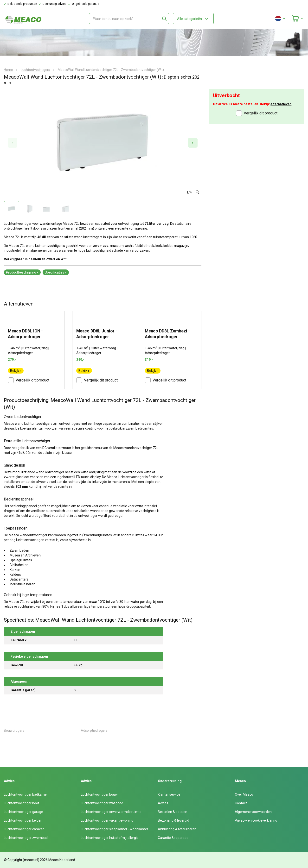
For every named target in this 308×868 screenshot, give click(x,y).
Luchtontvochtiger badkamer (26, 794)
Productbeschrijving (22, 272)
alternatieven (281, 104)
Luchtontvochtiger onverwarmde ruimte (111, 812)
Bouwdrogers (14, 731)
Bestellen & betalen (173, 812)
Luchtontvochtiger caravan (24, 829)
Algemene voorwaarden (253, 812)
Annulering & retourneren (177, 829)
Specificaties (56, 272)
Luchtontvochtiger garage (23, 812)
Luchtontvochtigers (35, 70)
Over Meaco (244, 794)
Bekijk (16, 371)
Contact (241, 803)
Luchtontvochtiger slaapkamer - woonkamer (115, 829)
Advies (163, 803)
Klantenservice (169, 794)
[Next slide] (193, 143)
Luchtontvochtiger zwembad (26, 838)
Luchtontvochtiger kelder (23, 820)
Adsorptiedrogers (94, 731)
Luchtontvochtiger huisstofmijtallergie (110, 838)
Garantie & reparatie (173, 838)
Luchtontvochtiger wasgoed (102, 803)
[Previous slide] (13, 143)
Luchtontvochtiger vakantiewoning (107, 820)
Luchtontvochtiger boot (22, 803)
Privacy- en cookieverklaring (256, 820)
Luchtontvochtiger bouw (99, 794)
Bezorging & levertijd (173, 820)
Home (8, 70)
